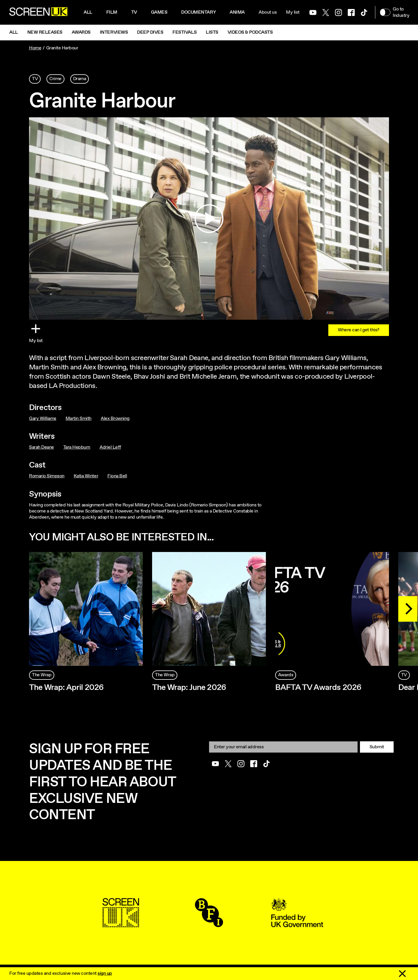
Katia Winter (86, 476)
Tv (134, 12)
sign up (105, 973)
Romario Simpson (47, 476)
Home (35, 48)
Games (159, 12)
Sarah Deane (42, 447)
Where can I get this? (359, 330)
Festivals (184, 32)
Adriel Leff (110, 447)
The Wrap (42, 675)
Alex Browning (115, 419)
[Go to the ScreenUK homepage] (38, 12)
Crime (55, 79)
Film (112, 12)
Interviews (114, 32)
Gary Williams (43, 419)
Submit (377, 747)
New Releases (45, 32)
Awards (81, 32)
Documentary (198, 12)
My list (293, 12)
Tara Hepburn (77, 447)
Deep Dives (150, 32)
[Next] (408, 609)
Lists (212, 32)
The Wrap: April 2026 (66, 688)
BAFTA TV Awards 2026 (318, 688)
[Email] (283, 747)
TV (35, 79)
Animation (242, 12)
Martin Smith (79, 419)
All (88, 12)
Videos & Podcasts (250, 32)
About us (268, 12)
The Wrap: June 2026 (189, 688)
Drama (80, 79)
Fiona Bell (117, 476)
